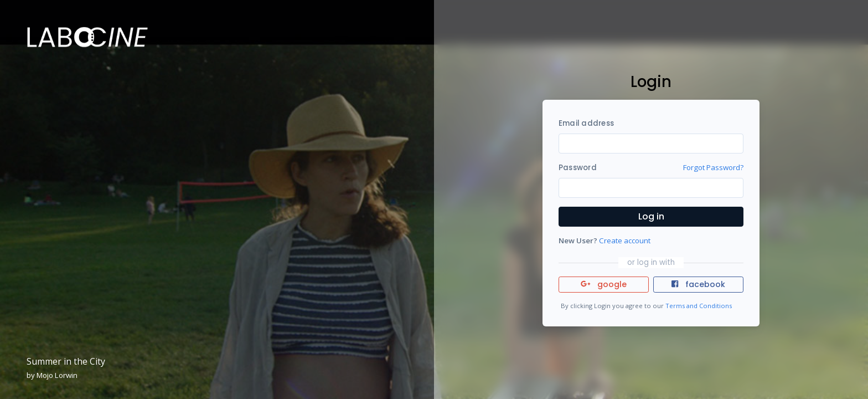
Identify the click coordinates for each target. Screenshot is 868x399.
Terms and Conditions (699, 306)
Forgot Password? (713, 167)
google (604, 284)
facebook (698, 284)
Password (578, 168)
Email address (586, 123)
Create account (625, 241)
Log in (651, 216)
